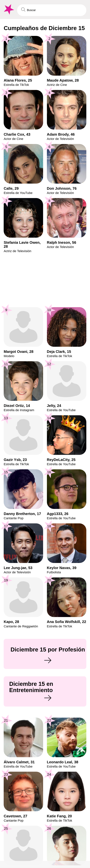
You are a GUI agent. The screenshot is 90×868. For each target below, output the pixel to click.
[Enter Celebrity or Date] (52, 10)
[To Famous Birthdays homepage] (9, 9)
